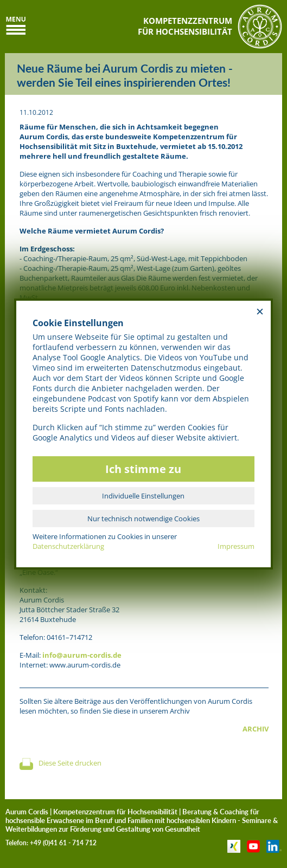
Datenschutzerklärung (68, 546)
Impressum (236, 546)
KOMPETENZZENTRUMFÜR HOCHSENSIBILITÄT (185, 26)
